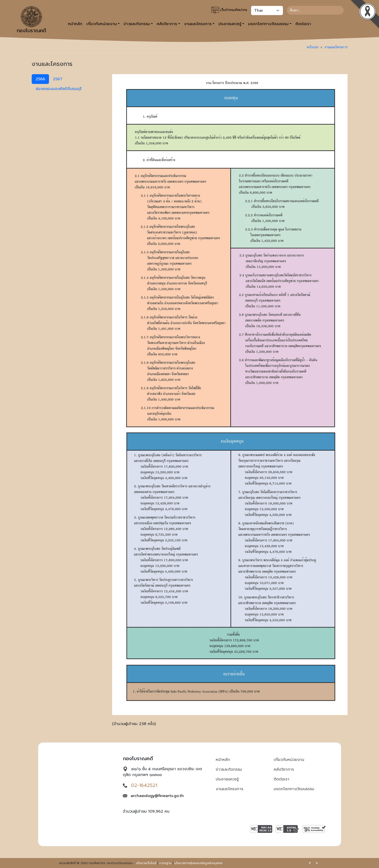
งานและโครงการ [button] (198, 24)
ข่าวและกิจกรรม (229, 769)
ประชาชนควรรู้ (227, 779)
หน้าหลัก (75, 24)
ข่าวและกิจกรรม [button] (137, 24)
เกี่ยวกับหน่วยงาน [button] (102, 24)
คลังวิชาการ (284, 769)
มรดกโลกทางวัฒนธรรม (294, 789)
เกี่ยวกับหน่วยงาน (289, 760)
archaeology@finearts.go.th (157, 796)
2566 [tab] (40, 79)
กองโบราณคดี (31, 20)
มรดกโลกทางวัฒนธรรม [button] (268, 24)
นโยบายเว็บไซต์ (146, 863)
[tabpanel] (230, 402)
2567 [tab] (58, 79)
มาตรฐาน (165, 863)
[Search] (315, 10)
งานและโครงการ (336, 47)
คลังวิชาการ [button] (167, 24)
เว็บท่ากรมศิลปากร (229, 10)
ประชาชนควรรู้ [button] (230, 24)
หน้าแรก (313, 47)
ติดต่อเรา (303, 24)
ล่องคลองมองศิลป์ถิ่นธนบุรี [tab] (58, 89)
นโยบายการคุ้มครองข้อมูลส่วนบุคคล (198, 863)
